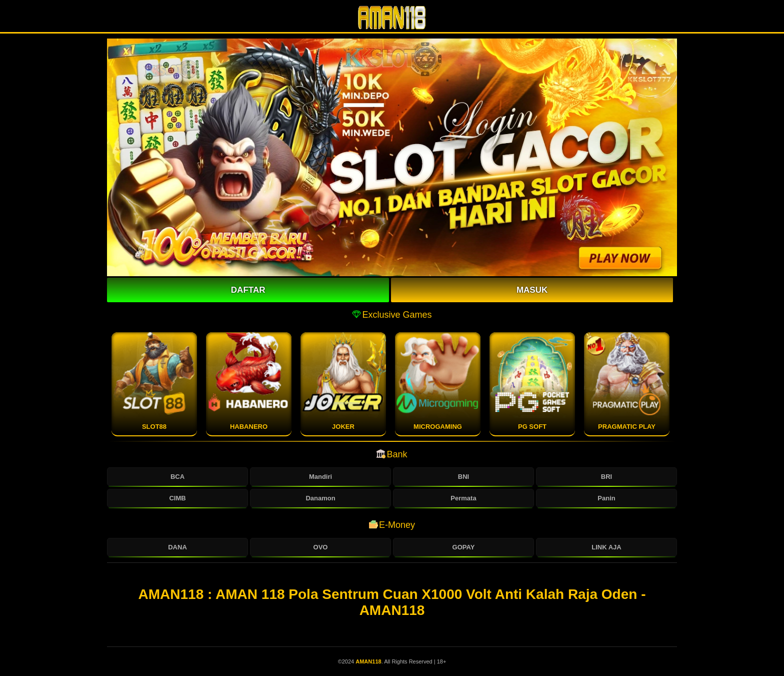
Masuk (532, 290)
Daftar (248, 290)
